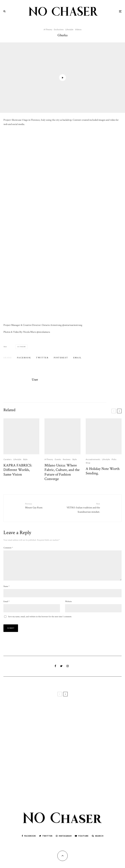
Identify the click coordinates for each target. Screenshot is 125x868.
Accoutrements (93, 459)
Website (68, 607)
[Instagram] (64, 841)
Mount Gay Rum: (42, 506)
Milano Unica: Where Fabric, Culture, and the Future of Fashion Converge (62, 472)
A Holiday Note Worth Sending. (103, 471)
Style (25, 459)
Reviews (67, 459)
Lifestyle (69, 29)
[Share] (24, 358)
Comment (8, 548)
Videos (78, 29)
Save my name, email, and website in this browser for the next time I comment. (40, 622)
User (35, 380)
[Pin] (61, 358)
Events (58, 459)
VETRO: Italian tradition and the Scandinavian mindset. (83, 508)
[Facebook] (29, 841)
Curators (8, 459)
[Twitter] (46, 841)
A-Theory (48, 29)
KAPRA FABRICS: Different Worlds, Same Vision (18, 470)
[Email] (78, 358)
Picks (114, 459)
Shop (88, 463)
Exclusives (59, 29)
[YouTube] (82, 841)
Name (6, 592)
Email (6, 607)
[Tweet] (42, 358)
